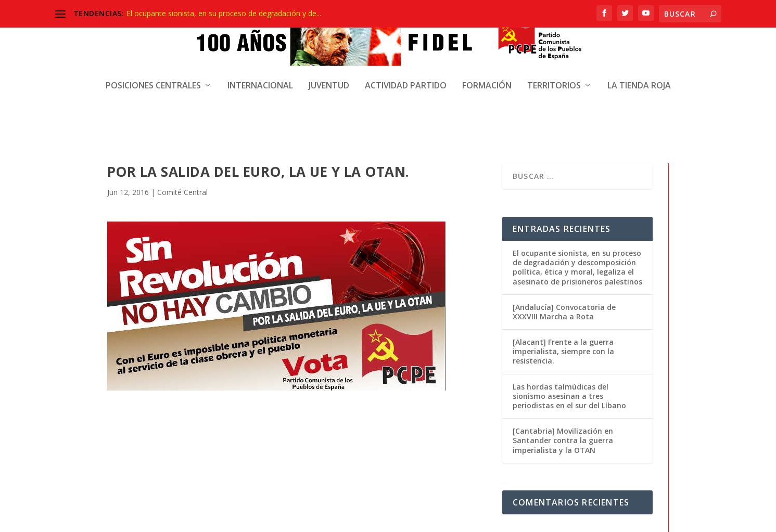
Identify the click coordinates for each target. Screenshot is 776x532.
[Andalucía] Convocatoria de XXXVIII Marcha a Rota (564, 222)
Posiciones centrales (153, 77)
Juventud (329, 77)
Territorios (554, 77)
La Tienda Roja (639, 77)
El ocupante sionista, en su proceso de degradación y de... (224, 13)
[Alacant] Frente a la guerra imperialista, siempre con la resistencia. (563, 262)
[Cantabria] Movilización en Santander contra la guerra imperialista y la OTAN (563, 351)
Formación (487, 77)
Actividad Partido (406, 77)
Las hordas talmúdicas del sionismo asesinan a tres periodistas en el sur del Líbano (569, 307)
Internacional (260, 77)
